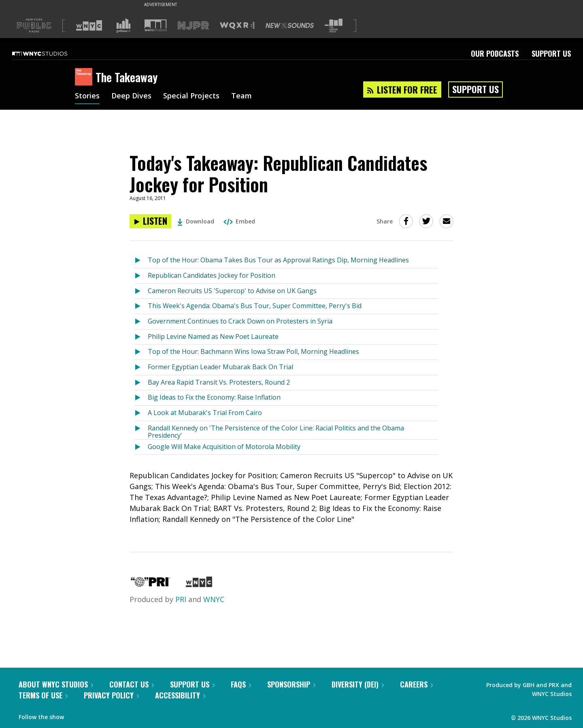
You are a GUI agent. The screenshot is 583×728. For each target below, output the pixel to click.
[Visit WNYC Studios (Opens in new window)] (156, 25)
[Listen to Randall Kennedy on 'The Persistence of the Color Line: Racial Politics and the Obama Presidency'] (141, 430)
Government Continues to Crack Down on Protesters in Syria (240, 321)
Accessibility (180, 695)
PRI (181, 599)
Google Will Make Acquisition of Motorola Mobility (224, 447)
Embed (239, 221)
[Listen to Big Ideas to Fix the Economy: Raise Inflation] (141, 398)
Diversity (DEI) (358, 684)
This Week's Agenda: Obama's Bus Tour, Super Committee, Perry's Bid (255, 306)
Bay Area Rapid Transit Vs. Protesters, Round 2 (219, 382)
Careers (416, 684)
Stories (87, 96)
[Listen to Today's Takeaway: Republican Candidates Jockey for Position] (150, 221)
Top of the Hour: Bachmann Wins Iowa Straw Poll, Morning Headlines (253, 351)
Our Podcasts (495, 53)
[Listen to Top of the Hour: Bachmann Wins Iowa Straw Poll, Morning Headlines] (141, 352)
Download (196, 221)
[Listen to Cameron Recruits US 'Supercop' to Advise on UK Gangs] (141, 291)
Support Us (551, 53)
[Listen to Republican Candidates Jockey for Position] (141, 276)
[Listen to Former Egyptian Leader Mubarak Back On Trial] (141, 367)
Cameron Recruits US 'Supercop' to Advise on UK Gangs (232, 291)
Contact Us (132, 684)
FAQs (241, 684)
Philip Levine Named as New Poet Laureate (213, 336)
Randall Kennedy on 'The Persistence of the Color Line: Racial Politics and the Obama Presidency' (276, 431)
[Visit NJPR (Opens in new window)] (193, 26)
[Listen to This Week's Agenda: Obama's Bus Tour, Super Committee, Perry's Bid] (141, 306)
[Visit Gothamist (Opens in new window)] (123, 26)
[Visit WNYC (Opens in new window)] (89, 26)
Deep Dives (131, 96)
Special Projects (191, 96)
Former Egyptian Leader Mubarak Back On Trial (220, 367)
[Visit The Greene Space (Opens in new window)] (334, 26)
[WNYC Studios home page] (50, 53)
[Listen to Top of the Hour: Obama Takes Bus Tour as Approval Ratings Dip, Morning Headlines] (141, 261)
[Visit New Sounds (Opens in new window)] (290, 26)
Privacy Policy (111, 695)
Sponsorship (291, 684)
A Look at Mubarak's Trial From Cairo (205, 413)
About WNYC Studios (56, 684)
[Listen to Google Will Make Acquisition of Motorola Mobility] (141, 447)
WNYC (214, 599)
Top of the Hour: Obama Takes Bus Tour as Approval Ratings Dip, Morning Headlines (278, 260)
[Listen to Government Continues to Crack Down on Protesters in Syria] (141, 322)
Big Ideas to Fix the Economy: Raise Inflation (214, 397)
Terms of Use (43, 695)
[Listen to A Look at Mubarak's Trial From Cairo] (141, 413)
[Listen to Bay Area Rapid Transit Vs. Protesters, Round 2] (141, 383)
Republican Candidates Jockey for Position (212, 275)
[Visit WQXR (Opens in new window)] (237, 26)
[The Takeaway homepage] (85, 77)
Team (241, 96)
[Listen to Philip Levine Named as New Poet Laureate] (141, 337)
